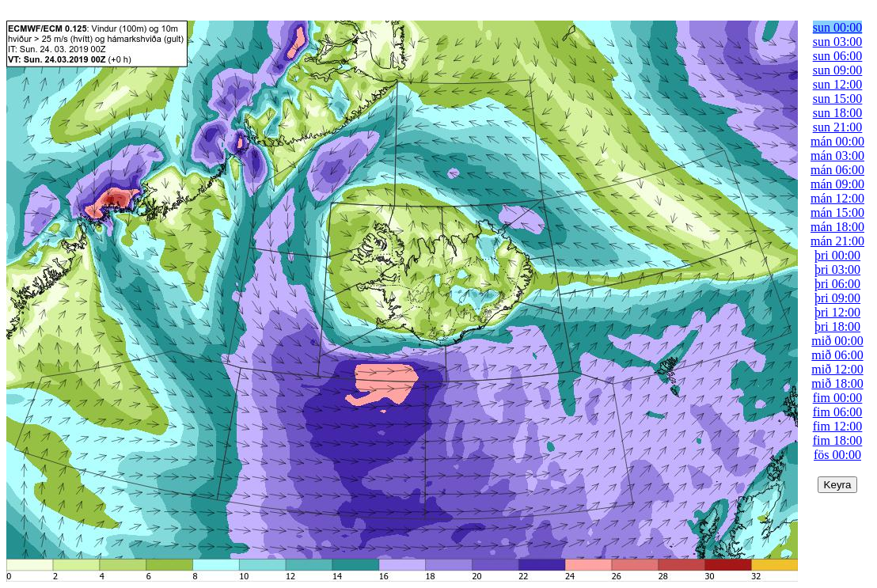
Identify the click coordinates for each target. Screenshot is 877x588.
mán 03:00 (837, 156)
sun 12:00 (838, 84)
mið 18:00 (837, 383)
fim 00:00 (838, 398)
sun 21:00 (838, 127)
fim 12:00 (838, 426)
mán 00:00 (837, 141)
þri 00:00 (837, 255)
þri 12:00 (837, 312)
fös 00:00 (837, 455)
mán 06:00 (837, 170)
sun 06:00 (838, 56)
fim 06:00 (838, 412)
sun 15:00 (838, 99)
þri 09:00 (837, 298)
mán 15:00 (837, 212)
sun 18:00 (838, 113)
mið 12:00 (837, 369)
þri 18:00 (837, 326)
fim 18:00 (838, 440)
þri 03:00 (837, 269)
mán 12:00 (837, 198)
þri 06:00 (837, 284)
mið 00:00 (837, 341)
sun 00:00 (838, 27)
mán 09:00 (837, 184)
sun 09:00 (838, 70)
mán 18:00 (837, 227)
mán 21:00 (837, 241)
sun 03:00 (838, 42)
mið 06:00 (837, 355)
